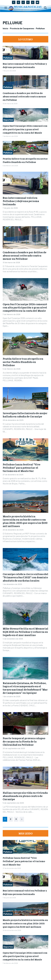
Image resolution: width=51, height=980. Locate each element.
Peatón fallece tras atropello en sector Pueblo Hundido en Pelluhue (23, 362)
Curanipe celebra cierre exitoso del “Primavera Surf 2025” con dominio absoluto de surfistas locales (26, 577)
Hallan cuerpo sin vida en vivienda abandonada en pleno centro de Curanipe (25, 796)
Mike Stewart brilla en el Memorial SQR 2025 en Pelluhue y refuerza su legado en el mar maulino (26, 632)
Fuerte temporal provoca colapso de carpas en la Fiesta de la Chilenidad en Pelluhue (24, 741)
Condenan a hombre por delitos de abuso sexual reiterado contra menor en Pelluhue (24, 96)
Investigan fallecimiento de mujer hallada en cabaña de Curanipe (25, 415)
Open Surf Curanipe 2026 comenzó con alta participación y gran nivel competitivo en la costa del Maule (25, 129)
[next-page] (22, 819)
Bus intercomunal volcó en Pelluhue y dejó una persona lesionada (21, 201)
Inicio (5, 28)
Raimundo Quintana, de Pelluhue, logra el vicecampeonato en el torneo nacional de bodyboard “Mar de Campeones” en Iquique (25, 688)
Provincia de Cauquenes (22, 28)
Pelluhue (8, 58)
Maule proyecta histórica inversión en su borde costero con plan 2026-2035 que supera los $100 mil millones (25, 521)
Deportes (8, 120)
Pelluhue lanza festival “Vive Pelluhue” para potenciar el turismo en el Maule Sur (22, 467)
